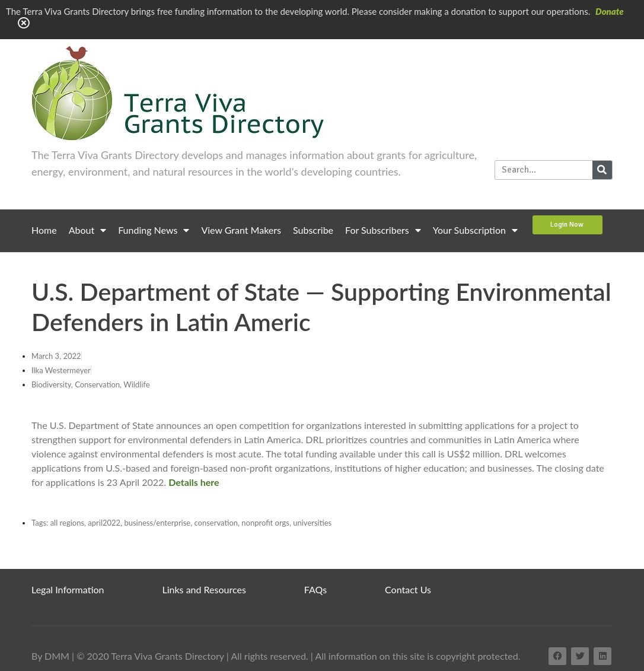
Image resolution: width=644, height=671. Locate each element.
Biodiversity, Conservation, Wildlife (91, 384)
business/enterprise (157, 523)
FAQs (315, 589)
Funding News (154, 230)
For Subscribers (383, 230)
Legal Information (68, 589)
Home (44, 230)
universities (312, 523)
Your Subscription (475, 230)
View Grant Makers (241, 230)
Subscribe (313, 230)
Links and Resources (204, 589)
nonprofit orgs (265, 523)
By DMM (50, 656)
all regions (67, 523)
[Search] (602, 170)
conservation (216, 523)
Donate (610, 11)
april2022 (104, 523)
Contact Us (408, 589)
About (88, 230)
